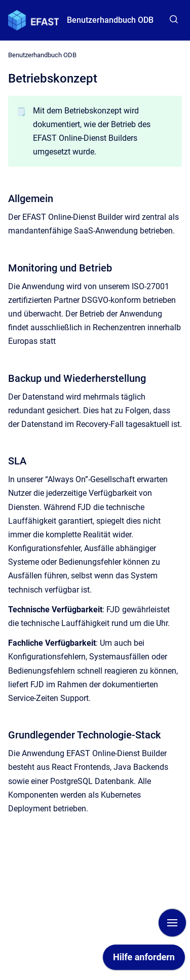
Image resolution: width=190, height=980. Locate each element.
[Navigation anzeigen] (172, 923)
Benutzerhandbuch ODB (110, 20)
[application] (144, 960)
